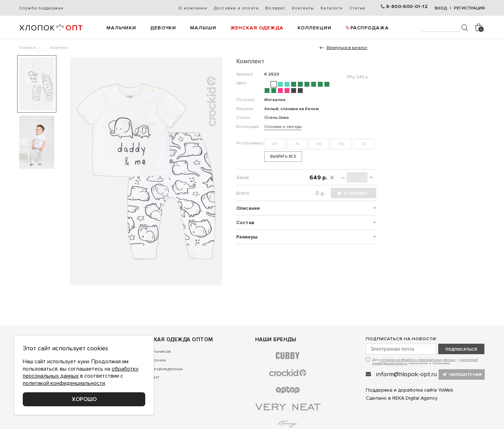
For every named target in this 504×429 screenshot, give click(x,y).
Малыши (203, 28)
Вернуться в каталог (347, 48)
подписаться (461, 349)
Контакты (303, 8)
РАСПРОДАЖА (370, 28)
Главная (27, 48)
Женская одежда (257, 28)
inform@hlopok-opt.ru (407, 374)
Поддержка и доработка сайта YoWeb (409, 390)
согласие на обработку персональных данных (418, 360)
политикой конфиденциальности (64, 383)
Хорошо (84, 399)
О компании (193, 8)
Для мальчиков (155, 352)
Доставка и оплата (236, 8)
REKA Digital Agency (415, 398)
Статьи (357, 8)
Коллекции (314, 28)
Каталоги (332, 8)
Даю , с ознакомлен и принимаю (425, 361)
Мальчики (121, 28)
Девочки (163, 28)
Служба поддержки (41, 8)
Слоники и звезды (283, 127)
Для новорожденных (161, 369)
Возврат (275, 8)
